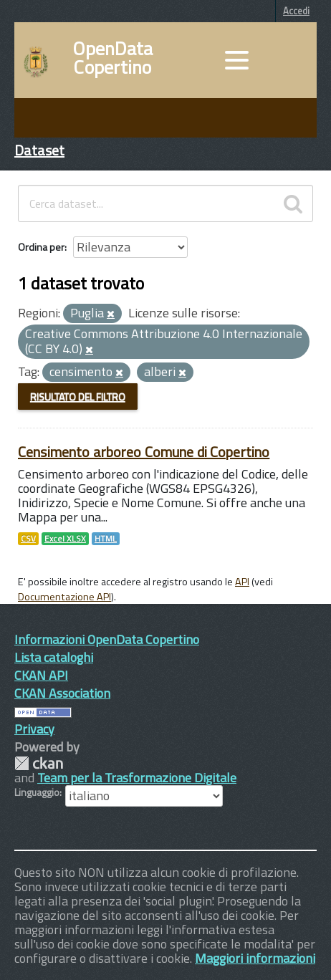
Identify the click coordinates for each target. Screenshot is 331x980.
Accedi (296, 11)
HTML (106, 539)
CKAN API (41, 675)
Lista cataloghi (54, 657)
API (242, 582)
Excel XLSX (65, 539)
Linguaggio (37, 792)
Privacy (34, 729)
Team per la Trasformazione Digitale (137, 778)
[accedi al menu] (236, 60)
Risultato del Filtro (78, 397)
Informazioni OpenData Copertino (107, 639)
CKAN (39, 763)
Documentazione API (64, 597)
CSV (28, 539)
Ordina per (41, 247)
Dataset (39, 150)
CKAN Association (62, 693)
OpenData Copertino (113, 58)
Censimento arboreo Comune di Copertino (144, 452)
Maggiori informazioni (255, 958)
